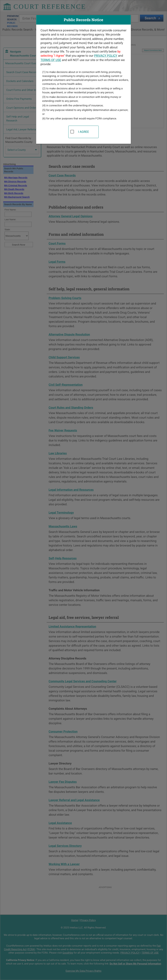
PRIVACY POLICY (106, 56)
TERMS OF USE (51, 60)
